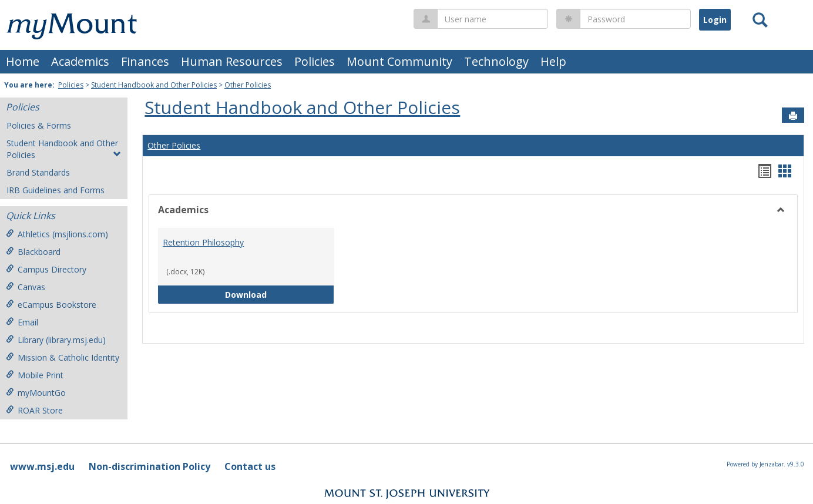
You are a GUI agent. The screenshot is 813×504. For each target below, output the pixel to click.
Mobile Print (35, 375)
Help (553, 61)
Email (22, 322)
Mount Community (399, 61)
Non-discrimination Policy (150, 466)
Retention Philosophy (203, 242)
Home (23, 61)
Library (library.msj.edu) (56, 340)
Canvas (26, 287)
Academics (80, 61)
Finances (145, 61)
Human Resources (232, 61)
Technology (496, 61)
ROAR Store (34, 410)
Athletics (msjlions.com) (57, 234)
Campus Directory (46, 269)
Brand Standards (38, 172)
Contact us (250, 466)
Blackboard (33, 252)
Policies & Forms (39, 125)
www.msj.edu (42, 466)
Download (280, 294)
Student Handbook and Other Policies (154, 85)
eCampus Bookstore (51, 305)
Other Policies (248, 85)
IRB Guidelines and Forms (56, 190)
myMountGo (36, 393)
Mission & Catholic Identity (63, 357)
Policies (315, 61)
